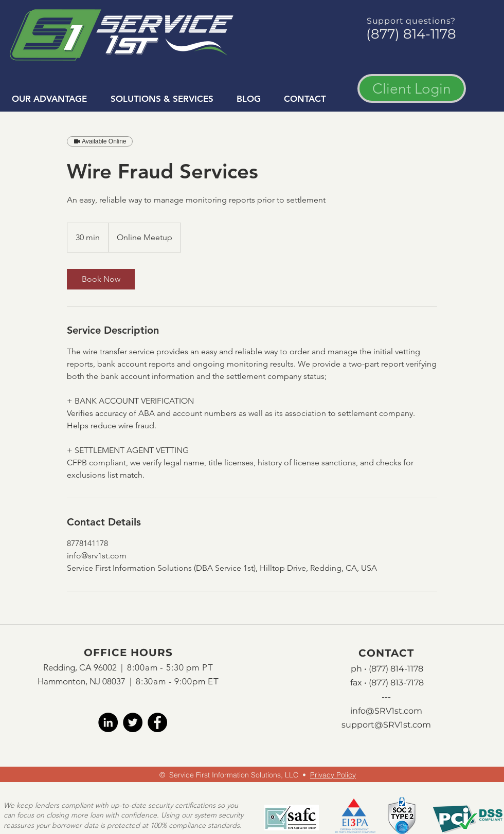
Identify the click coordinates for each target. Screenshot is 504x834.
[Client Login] (412, 88)
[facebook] (157, 722)
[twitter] (133, 722)
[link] (101, 279)
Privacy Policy (333, 775)
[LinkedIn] (108, 722)
